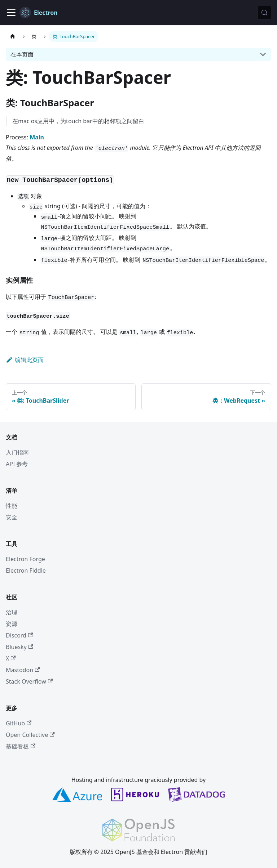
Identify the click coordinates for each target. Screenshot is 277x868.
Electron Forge (25, 559)
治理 (12, 612)
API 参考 (17, 464)
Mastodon (23, 670)
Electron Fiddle (26, 571)
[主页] (13, 37)
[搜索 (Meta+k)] (264, 13)
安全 (12, 517)
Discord (19, 635)
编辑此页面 (25, 360)
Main (37, 137)
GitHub (19, 723)
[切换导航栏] (11, 13)
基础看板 (21, 746)
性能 (12, 506)
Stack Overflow (29, 681)
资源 (12, 624)
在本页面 (22, 54)
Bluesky (19, 647)
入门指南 (17, 452)
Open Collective (30, 735)
